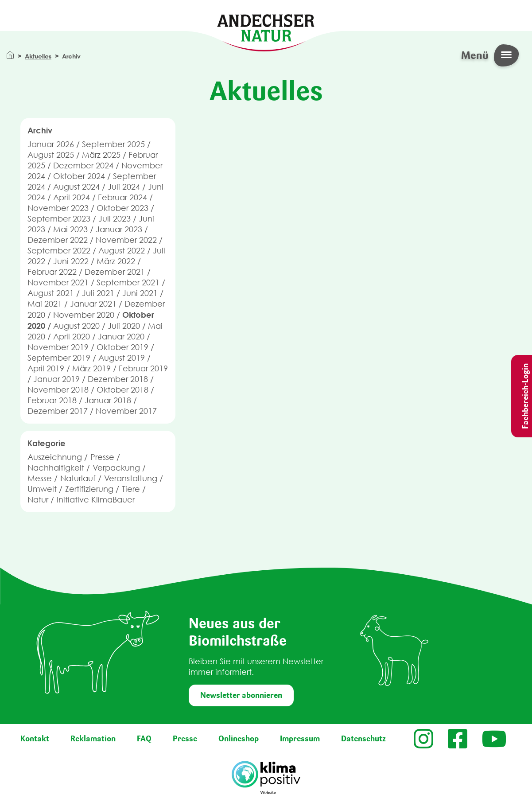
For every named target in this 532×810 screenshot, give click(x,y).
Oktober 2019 (122, 347)
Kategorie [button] (47, 443)
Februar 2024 (122, 197)
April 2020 (72, 337)
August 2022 (122, 251)
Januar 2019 (56, 379)
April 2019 (46, 368)
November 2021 (58, 282)
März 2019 (91, 368)
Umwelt (42, 489)
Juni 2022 (71, 261)
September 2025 (113, 144)
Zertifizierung (89, 489)
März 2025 (101, 155)
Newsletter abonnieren (241, 695)
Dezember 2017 (58, 411)
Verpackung (116, 468)
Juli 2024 (124, 187)
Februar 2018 (52, 400)
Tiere (131, 489)
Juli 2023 (115, 219)
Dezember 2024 (83, 166)
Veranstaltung (131, 478)
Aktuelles (38, 56)
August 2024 (76, 187)
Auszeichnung (55, 457)
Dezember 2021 (115, 272)
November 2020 (84, 315)
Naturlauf (78, 478)
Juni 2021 (140, 293)
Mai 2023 (70, 229)
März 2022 (116, 261)
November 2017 (126, 411)
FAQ (144, 739)
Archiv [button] (40, 130)
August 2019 (122, 358)
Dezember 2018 (118, 379)
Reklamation (93, 739)
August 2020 (76, 326)
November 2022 (126, 240)
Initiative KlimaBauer (96, 500)
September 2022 (59, 251)
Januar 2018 (108, 400)
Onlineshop (239, 739)
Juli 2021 (98, 293)
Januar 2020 (121, 337)
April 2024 (72, 197)
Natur (38, 500)
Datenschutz (363, 739)
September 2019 (59, 358)
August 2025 (51, 155)
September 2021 (128, 282)
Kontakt (35, 739)
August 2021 (51, 293)
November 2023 (58, 208)
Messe (40, 478)
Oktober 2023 (122, 208)
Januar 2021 (93, 304)
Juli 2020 (124, 326)
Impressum (300, 739)
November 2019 (58, 347)
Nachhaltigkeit (56, 468)
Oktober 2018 (122, 390)
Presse (102, 457)
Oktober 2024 (79, 176)
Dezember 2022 (58, 240)
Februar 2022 (52, 272)
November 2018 (58, 390)
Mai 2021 (45, 304)
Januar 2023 (119, 229)
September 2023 (59, 219)
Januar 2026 (51, 144)
